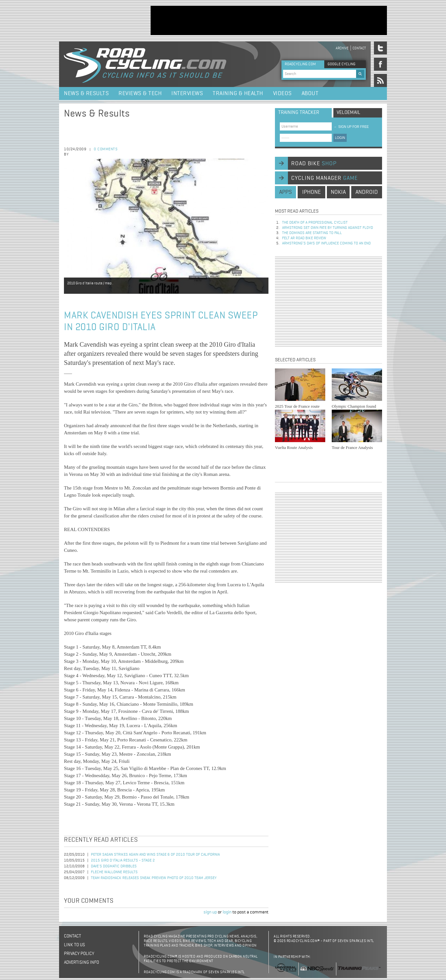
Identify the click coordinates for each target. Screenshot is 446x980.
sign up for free (351, 127)
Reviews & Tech (140, 93)
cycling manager (324, 178)
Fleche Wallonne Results (114, 872)
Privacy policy (79, 954)
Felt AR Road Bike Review (304, 238)
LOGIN (340, 138)
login (227, 912)
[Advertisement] (269, 20)
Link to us (74, 945)
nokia (338, 192)
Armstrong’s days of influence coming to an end (326, 243)
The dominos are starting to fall (312, 233)
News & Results (86, 93)
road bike (314, 164)
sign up (210, 912)
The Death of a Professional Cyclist (315, 223)
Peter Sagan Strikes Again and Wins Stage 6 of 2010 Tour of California (155, 855)
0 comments (106, 149)
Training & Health (238, 93)
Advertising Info (81, 962)
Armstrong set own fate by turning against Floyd (328, 228)
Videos (282, 93)
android (367, 192)
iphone (311, 192)
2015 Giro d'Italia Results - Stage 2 (123, 861)
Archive (342, 48)
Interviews (187, 93)
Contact (359, 48)
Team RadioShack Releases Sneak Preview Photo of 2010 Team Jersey (154, 878)
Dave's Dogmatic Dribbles (114, 866)
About (310, 93)
